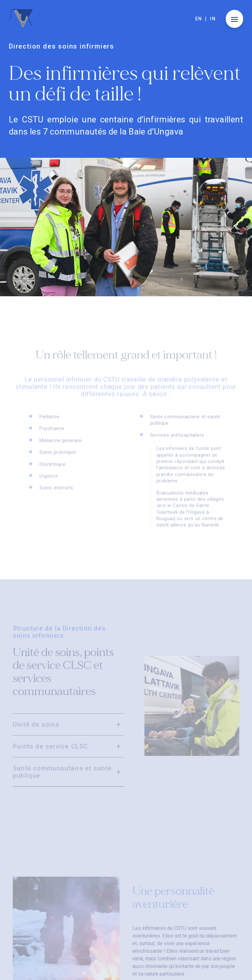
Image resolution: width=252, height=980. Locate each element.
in (213, 19)
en (199, 19)
